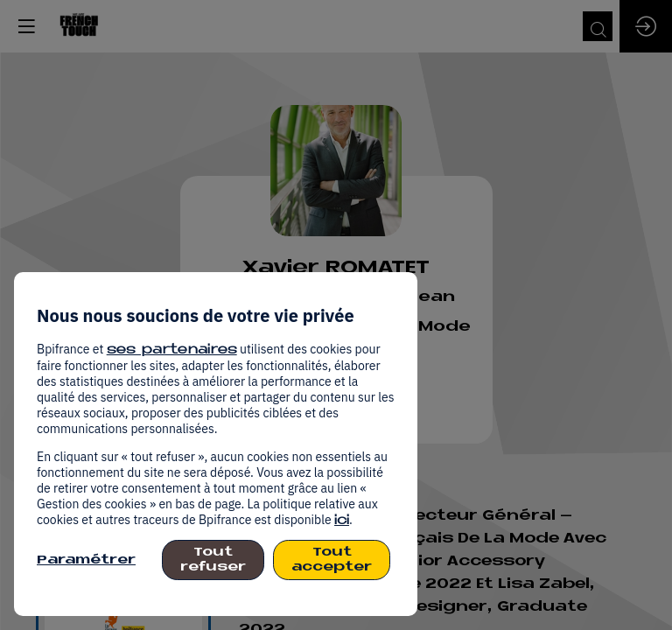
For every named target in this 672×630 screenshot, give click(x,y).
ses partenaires (172, 350)
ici (342, 521)
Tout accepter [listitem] (332, 560)
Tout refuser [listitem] (213, 560)
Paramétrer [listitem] (86, 560)
